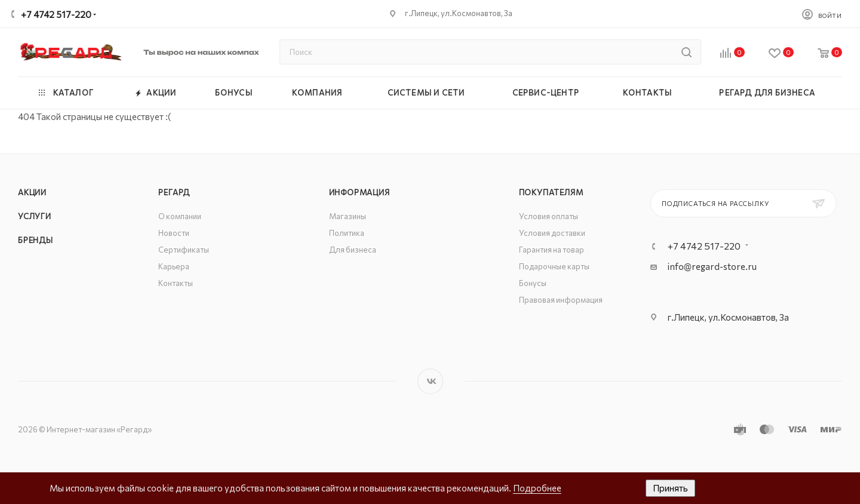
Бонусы (533, 283)
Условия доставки (552, 233)
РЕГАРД (174, 192)
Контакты (176, 283)
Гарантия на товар (552, 250)
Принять (670, 488)
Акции (32, 192)
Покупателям (551, 192)
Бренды (36, 240)
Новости (174, 233)
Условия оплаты (549, 216)
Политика (347, 233)
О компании (180, 216)
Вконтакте (430, 381)
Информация (360, 192)
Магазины (348, 216)
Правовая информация (561, 300)
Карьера (174, 266)
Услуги (35, 216)
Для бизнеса (353, 250)
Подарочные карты (554, 266)
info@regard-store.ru (712, 266)
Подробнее (537, 488)
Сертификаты (184, 250)
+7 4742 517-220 (56, 14)
